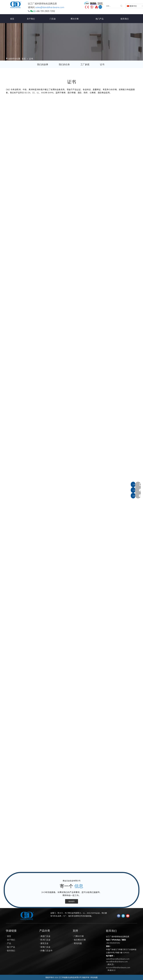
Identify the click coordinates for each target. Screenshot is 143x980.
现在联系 (72, 901)
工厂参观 (85, 64)
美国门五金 (45, 936)
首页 (9, 936)
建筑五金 (44, 943)
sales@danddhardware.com (50, 7)
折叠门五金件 (46, 950)
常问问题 (78, 943)
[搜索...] (113, 6)
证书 (102, 64)
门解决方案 (79, 936)
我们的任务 (64, 64)
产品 (9, 943)
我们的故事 (43, 64)
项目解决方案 (80, 940)
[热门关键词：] (121, 6)
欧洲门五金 (45, 940)
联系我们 (11, 950)
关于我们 (11, 940)
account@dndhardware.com (118, 967)
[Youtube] (128, 916)
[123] (94, 5)
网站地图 (94, 977)
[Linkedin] (123, 916)
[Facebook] (119, 916)
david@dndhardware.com (117, 961)
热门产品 (11, 947)
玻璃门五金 (45, 947)
